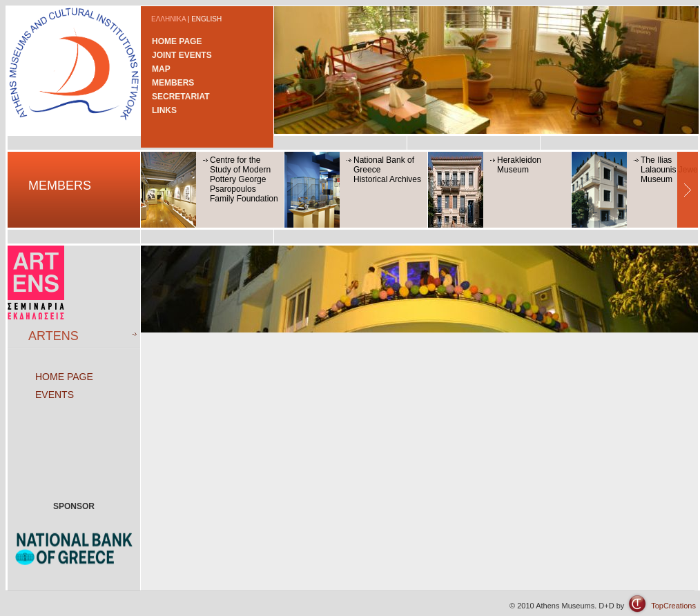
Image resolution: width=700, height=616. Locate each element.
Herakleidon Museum (519, 165)
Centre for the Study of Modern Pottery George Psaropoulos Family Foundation (244, 179)
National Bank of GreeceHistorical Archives (387, 170)
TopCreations (673, 606)
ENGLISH (206, 19)
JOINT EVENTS (182, 55)
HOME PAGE (177, 41)
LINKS (164, 110)
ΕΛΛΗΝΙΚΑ (168, 19)
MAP (161, 69)
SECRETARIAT (181, 97)
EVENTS (55, 395)
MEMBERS (173, 83)
